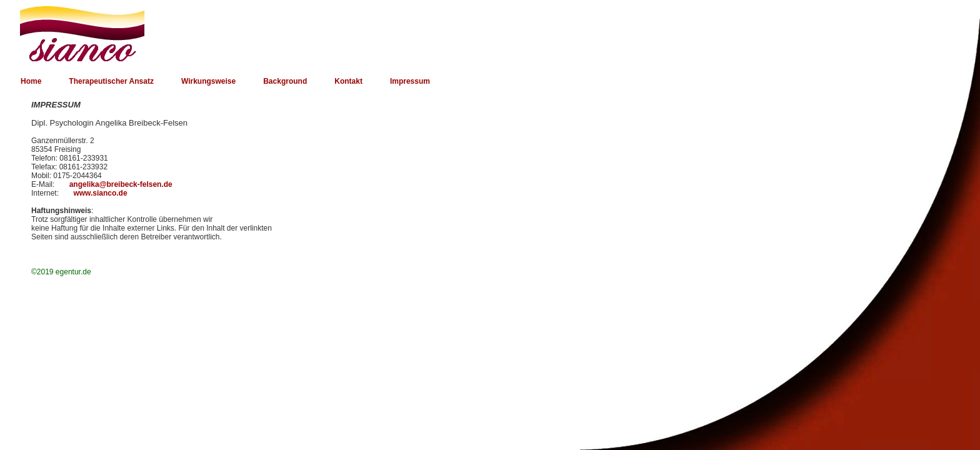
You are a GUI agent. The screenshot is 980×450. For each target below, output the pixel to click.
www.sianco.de (100, 193)
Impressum (410, 81)
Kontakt (348, 81)
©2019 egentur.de (61, 272)
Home (31, 81)
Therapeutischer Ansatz (111, 81)
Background (285, 81)
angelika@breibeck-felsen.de (121, 184)
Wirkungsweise (208, 81)
